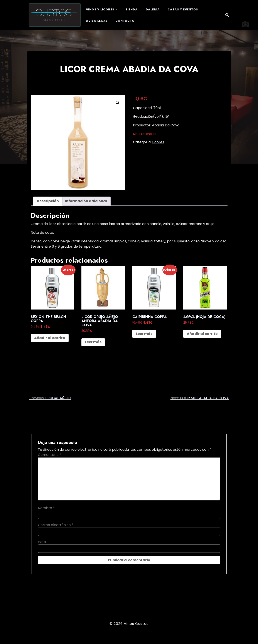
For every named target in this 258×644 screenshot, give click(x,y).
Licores (158, 142)
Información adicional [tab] (86, 201)
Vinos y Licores (100, 9)
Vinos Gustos (136, 624)
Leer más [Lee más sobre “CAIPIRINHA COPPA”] (144, 334)
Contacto (125, 21)
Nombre (46, 508)
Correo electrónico (56, 525)
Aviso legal (97, 21)
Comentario (50, 455)
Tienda (132, 9)
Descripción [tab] (48, 201)
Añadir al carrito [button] (50, 338)
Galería (153, 9)
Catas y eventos (183, 9)
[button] (118, 103)
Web (42, 542)
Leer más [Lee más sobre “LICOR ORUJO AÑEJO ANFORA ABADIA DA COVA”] (93, 342)
